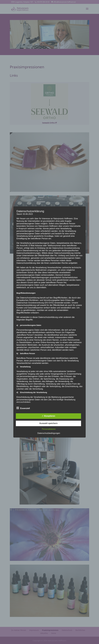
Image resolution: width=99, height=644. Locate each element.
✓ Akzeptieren (49, 416)
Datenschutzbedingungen (49, 433)
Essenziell (23, 408)
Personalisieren (49, 429)
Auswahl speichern (49, 423)
